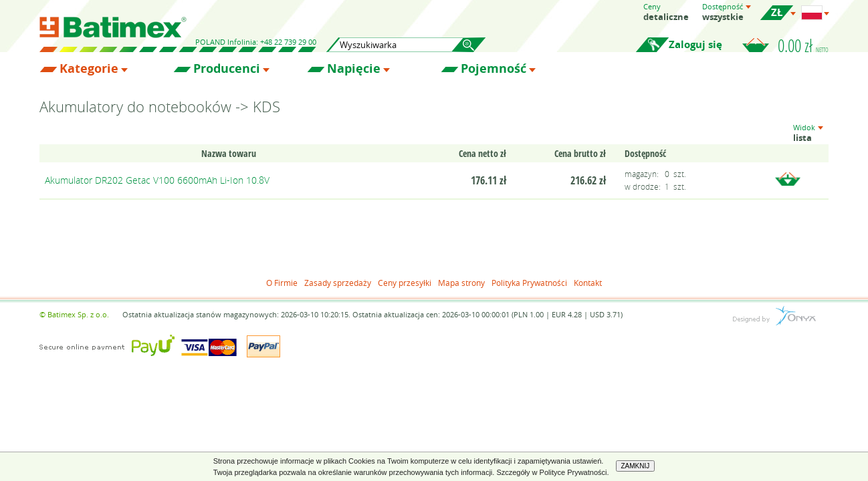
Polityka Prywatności (529, 283)
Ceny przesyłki (405, 283)
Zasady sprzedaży (338, 283)
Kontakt (588, 283)
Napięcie (354, 69)
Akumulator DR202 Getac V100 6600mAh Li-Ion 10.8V (157, 180)
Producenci (227, 69)
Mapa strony (461, 283)
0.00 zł (803, 45)
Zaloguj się (695, 44)
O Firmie (282, 283)
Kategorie (89, 69)
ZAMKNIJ (636, 466)
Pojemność (494, 69)
